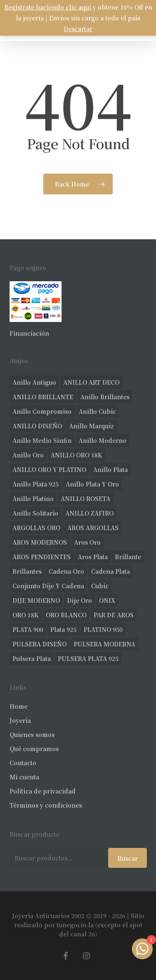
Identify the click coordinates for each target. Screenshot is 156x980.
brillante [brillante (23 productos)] (128, 557)
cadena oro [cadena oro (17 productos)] (66, 571)
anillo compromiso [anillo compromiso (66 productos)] (42, 411)
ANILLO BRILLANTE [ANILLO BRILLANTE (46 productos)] (43, 397)
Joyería (20, 720)
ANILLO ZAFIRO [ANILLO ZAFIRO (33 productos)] (89, 513)
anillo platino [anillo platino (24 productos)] (33, 499)
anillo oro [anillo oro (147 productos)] (28, 455)
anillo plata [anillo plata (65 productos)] (110, 469)
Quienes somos (32, 734)
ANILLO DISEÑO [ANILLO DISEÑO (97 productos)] (37, 426)
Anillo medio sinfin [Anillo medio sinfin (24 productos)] (42, 440)
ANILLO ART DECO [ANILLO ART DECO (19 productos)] (91, 382)
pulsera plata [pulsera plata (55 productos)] (32, 658)
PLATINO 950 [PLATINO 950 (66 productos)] (103, 629)
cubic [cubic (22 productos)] (100, 586)
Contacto (23, 763)
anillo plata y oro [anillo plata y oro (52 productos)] (92, 484)
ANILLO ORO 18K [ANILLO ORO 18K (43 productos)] (77, 455)
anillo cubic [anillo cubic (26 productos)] (97, 411)
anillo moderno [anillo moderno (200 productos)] (103, 440)
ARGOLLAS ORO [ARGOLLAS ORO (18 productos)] (36, 528)
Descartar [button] (78, 29)
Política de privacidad (43, 791)
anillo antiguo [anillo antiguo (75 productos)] (34, 382)
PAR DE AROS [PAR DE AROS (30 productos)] (114, 615)
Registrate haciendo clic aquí (48, 7)
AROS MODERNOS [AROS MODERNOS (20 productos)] (40, 542)
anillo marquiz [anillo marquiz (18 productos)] (92, 426)
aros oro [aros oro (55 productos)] (87, 542)
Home (19, 706)
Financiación (29, 333)
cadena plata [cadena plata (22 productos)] (110, 571)
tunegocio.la (75, 925)
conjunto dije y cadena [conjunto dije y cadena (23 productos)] (48, 586)
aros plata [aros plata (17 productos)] (93, 557)
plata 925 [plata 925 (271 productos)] (63, 629)
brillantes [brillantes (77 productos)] (27, 571)
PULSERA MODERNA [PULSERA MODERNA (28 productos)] (104, 644)
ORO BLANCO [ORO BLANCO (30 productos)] (66, 615)
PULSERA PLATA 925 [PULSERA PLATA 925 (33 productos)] (88, 658)
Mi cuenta (24, 777)
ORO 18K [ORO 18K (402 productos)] (26, 615)
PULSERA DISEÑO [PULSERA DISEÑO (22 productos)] (40, 644)
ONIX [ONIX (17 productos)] (107, 600)
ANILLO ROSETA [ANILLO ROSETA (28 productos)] (85, 499)
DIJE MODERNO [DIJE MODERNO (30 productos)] (36, 600)
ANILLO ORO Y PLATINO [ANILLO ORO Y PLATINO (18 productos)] (49, 469)
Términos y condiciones (46, 805)
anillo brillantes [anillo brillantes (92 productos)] (105, 397)
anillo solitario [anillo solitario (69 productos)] (35, 513)
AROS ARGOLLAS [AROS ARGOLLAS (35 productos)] (93, 528)
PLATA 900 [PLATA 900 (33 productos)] (28, 629)
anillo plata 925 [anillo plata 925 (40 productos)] (36, 484)
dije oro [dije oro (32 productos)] (79, 600)
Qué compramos (34, 749)
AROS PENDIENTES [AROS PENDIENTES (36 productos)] (42, 557)
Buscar (128, 858)
